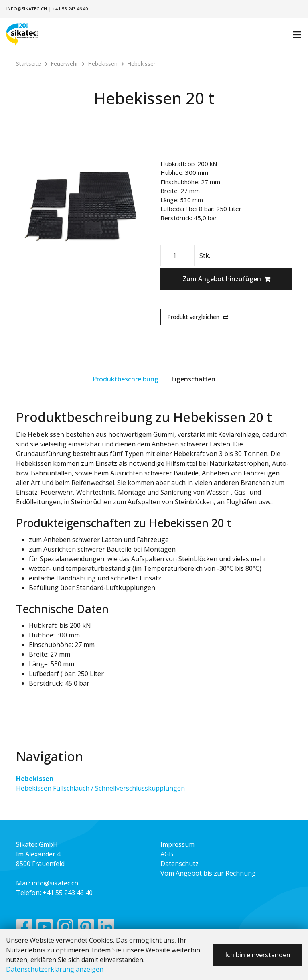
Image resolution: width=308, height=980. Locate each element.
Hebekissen (35, 779)
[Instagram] (65, 929)
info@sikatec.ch (27, 9)
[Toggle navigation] (297, 34)
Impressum (177, 844)
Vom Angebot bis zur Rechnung (208, 873)
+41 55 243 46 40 (70, 9)
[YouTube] (45, 929)
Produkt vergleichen (198, 317)
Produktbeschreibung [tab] (126, 379)
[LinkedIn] (106, 929)
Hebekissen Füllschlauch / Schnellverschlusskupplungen (100, 788)
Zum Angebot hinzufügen (226, 279)
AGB (167, 854)
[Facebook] (24, 929)
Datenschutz (179, 864)
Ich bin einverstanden (258, 955)
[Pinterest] (86, 929)
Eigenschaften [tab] (193, 379)
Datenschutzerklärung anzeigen (55, 969)
